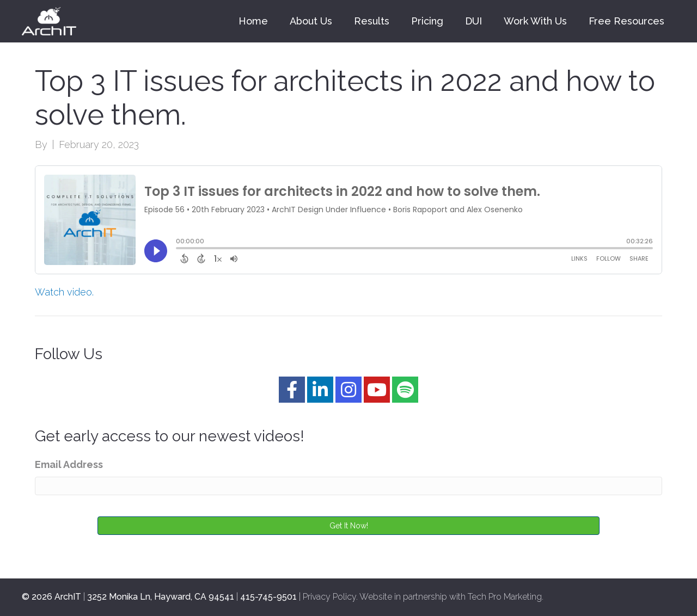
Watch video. (64, 292)
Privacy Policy (329, 597)
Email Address (69, 464)
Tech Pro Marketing (505, 597)
